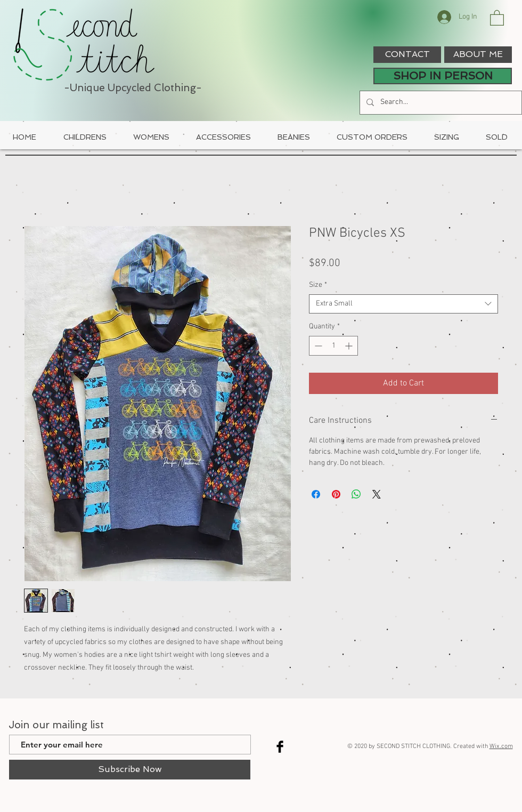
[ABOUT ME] (478, 55)
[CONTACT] (407, 55)
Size (318, 285)
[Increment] (350, 346)
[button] (497, 17)
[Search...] (440, 103)
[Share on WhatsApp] (356, 494)
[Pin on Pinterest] (336, 494)
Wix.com (501, 746)
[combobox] (403, 304)
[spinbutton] (333, 346)
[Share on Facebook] (316, 494)
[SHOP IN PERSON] (443, 76)
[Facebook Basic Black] (280, 747)
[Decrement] (317, 346)
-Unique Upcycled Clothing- (133, 88)
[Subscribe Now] (130, 770)
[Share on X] (377, 494)
